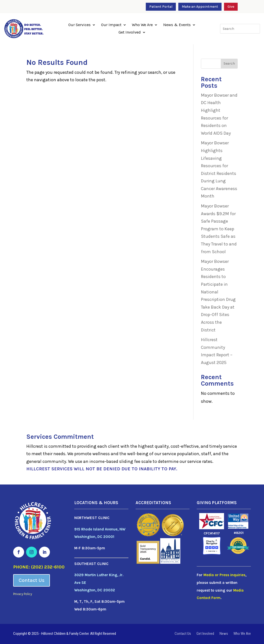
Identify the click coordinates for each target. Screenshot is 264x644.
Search (229, 63)
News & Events (177, 25)
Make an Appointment (200, 7)
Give (231, 7)
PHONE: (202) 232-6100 (39, 567)
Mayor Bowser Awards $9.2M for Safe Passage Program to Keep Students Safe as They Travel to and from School (219, 229)
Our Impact (111, 25)
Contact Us (32, 580)
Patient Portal (161, 7)
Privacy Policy (23, 594)
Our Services (79, 25)
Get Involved (130, 33)
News (224, 634)
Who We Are (142, 25)
